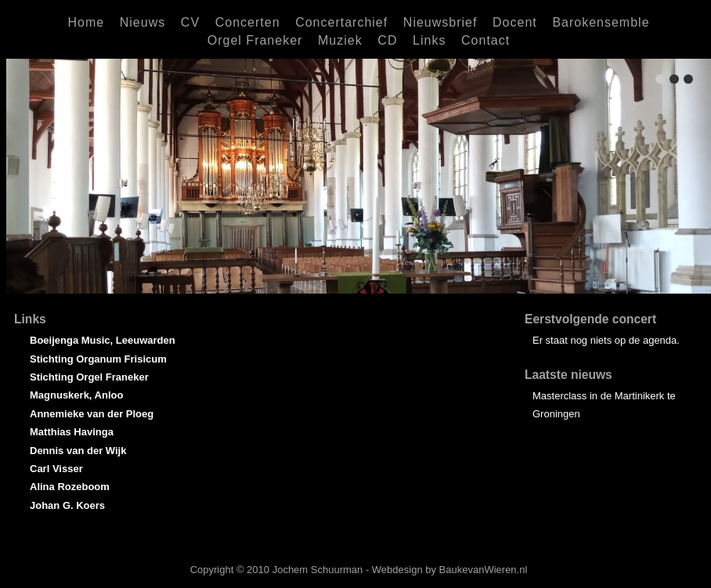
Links (429, 40)
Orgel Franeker (255, 40)
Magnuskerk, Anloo (76, 395)
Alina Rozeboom (70, 487)
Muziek (340, 40)
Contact (485, 40)
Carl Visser (56, 469)
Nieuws (143, 22)
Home (86, 22)
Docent (515, 22)
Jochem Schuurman (318, 570)
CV (190, 22)
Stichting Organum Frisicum (98, 359)
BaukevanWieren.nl (484, 570)
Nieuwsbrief (440, 22)
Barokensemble (601, 22)
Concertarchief (341, 22)
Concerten (248, 22)
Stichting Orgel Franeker (89, 377)
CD (387, 40)
